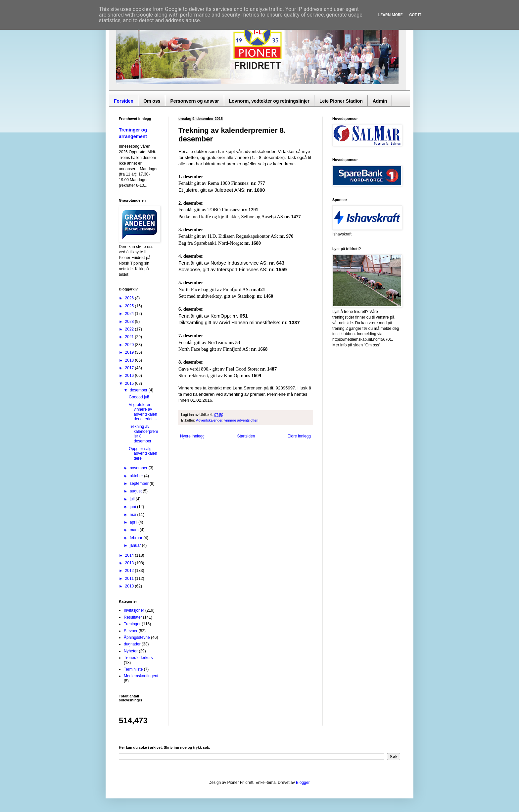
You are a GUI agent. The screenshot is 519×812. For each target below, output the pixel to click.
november (139, 468)
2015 (130, 383)
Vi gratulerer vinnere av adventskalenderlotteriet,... (143, 412)
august (136, 491)
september (140, 483)
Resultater (133, 617)
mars (135, 530)
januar (136, 545)
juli (133, 499)
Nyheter (131, 651)
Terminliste (133, 669)
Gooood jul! (139, 397)
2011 (130, 579)
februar (137, 538)
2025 (130, 306)
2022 (130, 329)
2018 (130, 360)
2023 (130, 322)
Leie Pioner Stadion (341, 101)
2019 (130, 352)
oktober (137, 476)
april (134, 522)
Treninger (132, 624)
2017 (130, 368)
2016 (130, 376)
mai (134, 515)
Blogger (303, 783)
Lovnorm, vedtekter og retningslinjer (269, 101)
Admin (380, 101)
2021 (130, 337)
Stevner (131, 631)
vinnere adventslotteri (241, 420)
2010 (130, 586)
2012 (130, 571)
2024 (130, 314)
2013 (130, 563)
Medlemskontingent (141, 676)
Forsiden (124, 101)
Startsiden (246, 436)
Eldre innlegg (299, 436)
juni (133, 507)
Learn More (391, 15)
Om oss (152, 101)
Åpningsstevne (137, 637)
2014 (130, 555)
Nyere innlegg (192, 436)
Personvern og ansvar (194, 101)
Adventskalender (209, 420)
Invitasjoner (134, 610)
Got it (415, 15)
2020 (130, 345)
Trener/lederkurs (138, 658)
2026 (130, 298)
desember (139, 390)
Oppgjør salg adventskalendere (143, 454)
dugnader (132, 644)
